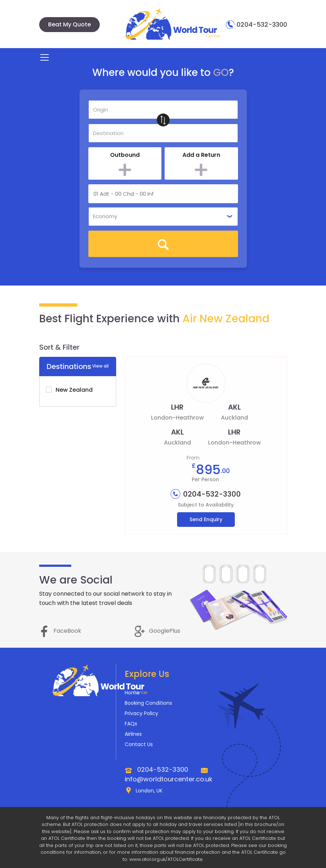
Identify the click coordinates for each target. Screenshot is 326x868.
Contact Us (139, 744)
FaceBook (60, 631)
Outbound (125, 155)
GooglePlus (157, 631)
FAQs (131, 724)
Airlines (133, 734)
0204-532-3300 (257, 24)
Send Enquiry (206, 519)
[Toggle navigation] (45, 57)
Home (132, 693)
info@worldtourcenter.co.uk (169, 779)
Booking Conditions (148, 703)
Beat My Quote (69, 24)
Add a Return (201, 155)
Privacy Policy (141, 713)
